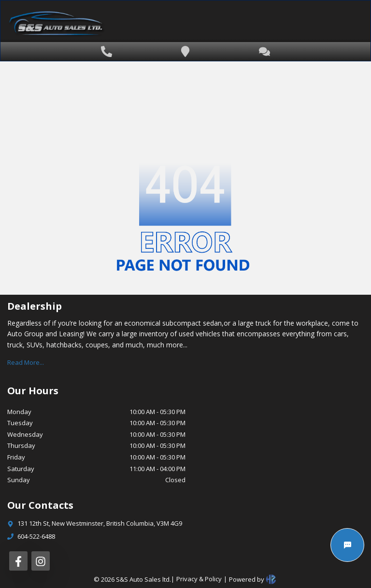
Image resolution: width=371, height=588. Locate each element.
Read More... (26, 362)
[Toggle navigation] (340, 25)
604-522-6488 (36, 536)
